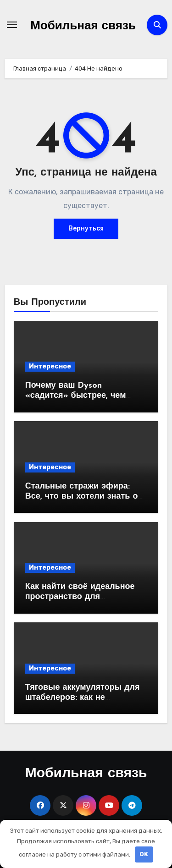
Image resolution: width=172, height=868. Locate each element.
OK (144, 854)
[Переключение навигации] (12, 25)
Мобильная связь (83, 26)
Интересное (50, 366)
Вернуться (86, 228)
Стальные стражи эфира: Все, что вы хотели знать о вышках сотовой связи (82, 496)
